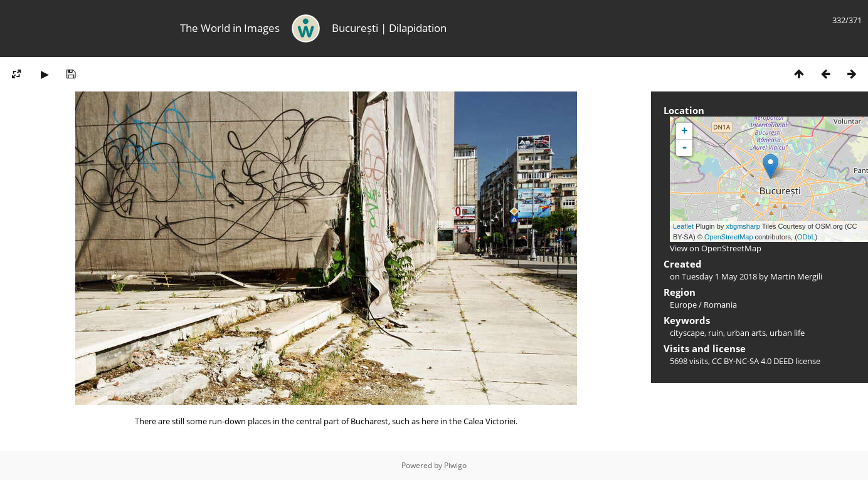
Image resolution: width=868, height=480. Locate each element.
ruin (716, 333)
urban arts (746, 333)
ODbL (806, 237)
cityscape (687, 333)
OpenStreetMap (729, 237)
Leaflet (683, 226)
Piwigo (455, 465)
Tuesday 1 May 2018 (719, 276)
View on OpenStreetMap (716, 248)
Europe (683, 305)
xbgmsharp (743, 226)
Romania (720, 305)
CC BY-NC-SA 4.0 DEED (753, 361)
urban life (787, 333)
